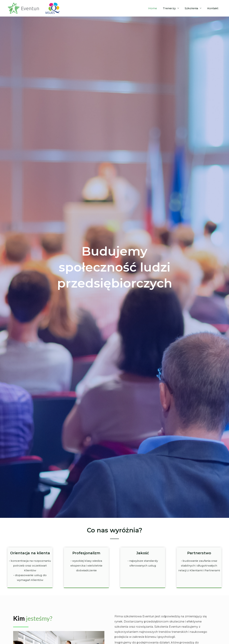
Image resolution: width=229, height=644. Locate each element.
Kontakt (213, 8)
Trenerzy (170, 8)
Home (154, 8)
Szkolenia (192, 8)
